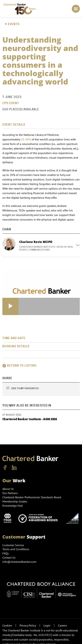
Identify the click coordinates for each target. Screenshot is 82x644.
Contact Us (9, 557)
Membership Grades (15, 501)
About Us (8, 489)
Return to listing (19, 366)
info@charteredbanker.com (20, 562)
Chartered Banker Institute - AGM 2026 (30, 419)
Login (47, 625)
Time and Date (14, 338)
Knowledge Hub (13, 506)
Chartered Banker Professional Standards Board (32, 497)
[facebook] (5, 468)
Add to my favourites (22, 388)
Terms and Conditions (16, 549)
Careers (62, 625)
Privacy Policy (28, 625)
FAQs (6, 553)
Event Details (14, 125)
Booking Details (16, 346)
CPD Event (11, 103)
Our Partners (10, 493)
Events (14, 24)
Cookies (7, 625)
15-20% (26, 139)
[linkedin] (14, 468)
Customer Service (13, 545)
